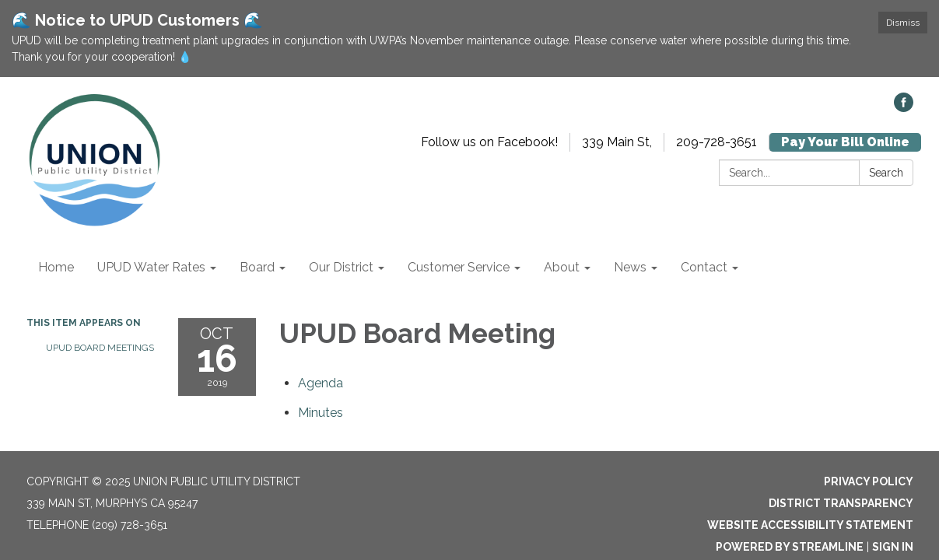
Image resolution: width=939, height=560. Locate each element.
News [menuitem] (630, 267)
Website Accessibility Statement (810, 525)
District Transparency (841, 503)
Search (886, 173)
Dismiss (903, 23)
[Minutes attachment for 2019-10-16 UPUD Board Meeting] (321, 413)
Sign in (893, 547)
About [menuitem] (562, 267)
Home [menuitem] (56, 267)
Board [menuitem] (257, 267)
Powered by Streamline (790, 547)
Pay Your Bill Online (845, 142)
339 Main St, (617, 142)
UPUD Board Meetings (100, 348)
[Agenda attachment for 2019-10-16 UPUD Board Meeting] (321, 383)
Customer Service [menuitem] (459, 267)
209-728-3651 (717, 142)
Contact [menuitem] (704, 267)
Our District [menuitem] (341, 267)
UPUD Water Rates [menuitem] (151, 267)
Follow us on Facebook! (489, 142)
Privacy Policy (869, 481)
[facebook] (904, 108)
